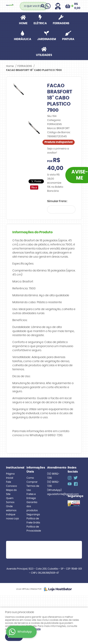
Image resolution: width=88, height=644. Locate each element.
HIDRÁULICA (23, 39)
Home (23, 23)
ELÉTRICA (40, 23)
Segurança (33, 514)
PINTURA (68, 39)
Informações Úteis (34, 470)
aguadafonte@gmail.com (63, 494)
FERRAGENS (61, 23)
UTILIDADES (44, 55)
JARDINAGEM (47, 39)
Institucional (13, 468)
